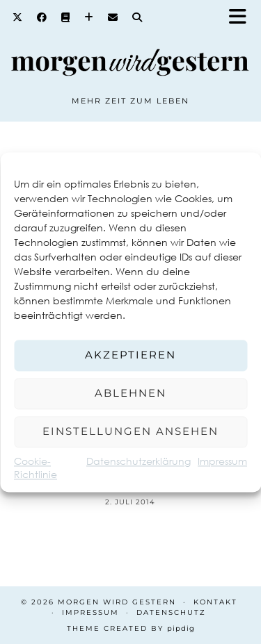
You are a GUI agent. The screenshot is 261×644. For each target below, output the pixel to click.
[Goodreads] (66, 17)
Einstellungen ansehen (130, 431)
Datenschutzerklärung (139, 461)
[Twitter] (18, 17)
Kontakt (215, 602)
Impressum (222, 461)
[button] (242, 18)
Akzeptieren (130, 355)
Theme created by (131, 628)
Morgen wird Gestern (117, 602)
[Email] (113, 17)
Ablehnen (130, 393)
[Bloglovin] (89, 17)
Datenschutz (171, 612)
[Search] (137, 17)
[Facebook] (42, 17)
